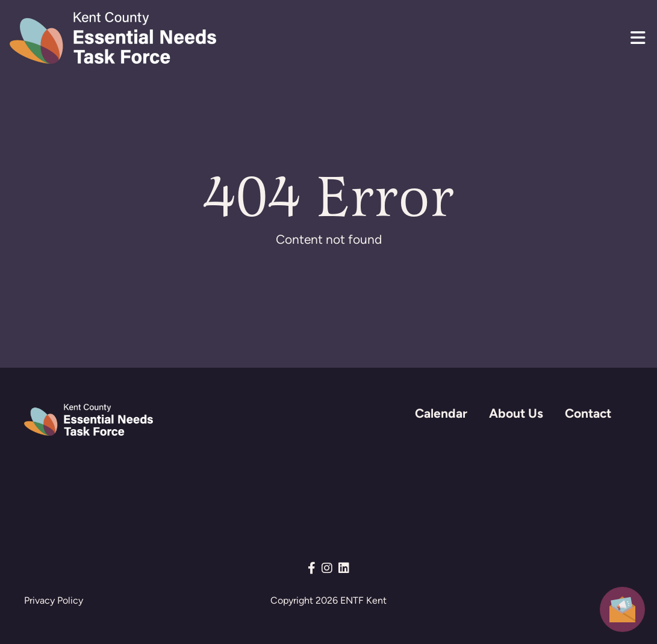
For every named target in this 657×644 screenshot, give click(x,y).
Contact (588, 413)
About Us (516, 413)
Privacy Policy (54, 600)
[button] (638, 38)
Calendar (441, 413)
